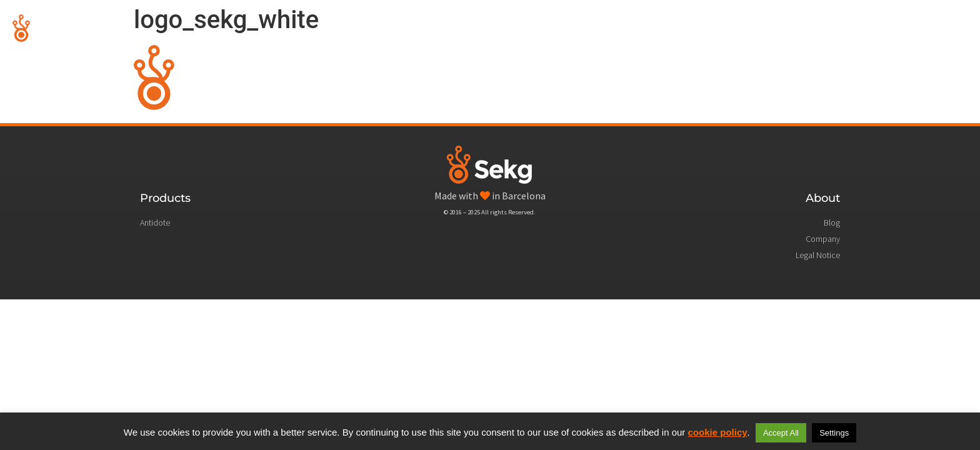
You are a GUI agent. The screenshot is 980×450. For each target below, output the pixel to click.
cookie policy (718, 432)
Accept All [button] (781, 433)
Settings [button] (834, 433)
